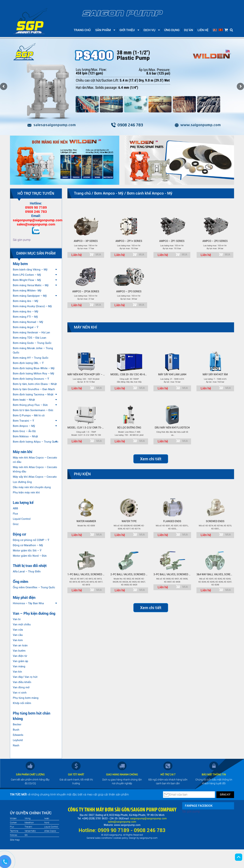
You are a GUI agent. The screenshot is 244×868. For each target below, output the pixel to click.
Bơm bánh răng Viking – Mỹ (30, 270)
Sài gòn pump (22, 240)
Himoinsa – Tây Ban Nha (28, 603)
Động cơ (19, 534)
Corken (13, 823)
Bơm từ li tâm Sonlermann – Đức (33, 410)
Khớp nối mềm (22, 703)
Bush (16, 730)
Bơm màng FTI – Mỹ (25, 317)
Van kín (17, 672)
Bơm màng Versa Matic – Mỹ (31, 285)
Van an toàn (20, 645)
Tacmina (14, 831)
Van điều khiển (22, 682)
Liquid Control (22, 519)
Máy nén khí (23, 452)
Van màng (19, 666)
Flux (15, 514)
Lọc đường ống (22, 482)
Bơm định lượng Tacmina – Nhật (33, 394)
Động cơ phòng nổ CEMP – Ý (31, 540)
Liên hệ (203, 30)
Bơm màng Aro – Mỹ (26, 301)
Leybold (18, 740)
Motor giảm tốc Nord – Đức (30, 556)
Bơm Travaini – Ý (23, 421)
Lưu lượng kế (23, 503)
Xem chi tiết (151, 459)
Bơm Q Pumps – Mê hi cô (29, 415)
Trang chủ (82, 30)
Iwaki (47, 818)
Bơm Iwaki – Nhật (24, 400)
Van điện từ (20, 656)
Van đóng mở (21, 687)
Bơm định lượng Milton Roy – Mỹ (34, 374)
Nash (16, 745)
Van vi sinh (20, 693)
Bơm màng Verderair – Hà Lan (31, 332)
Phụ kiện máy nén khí (26, 492)
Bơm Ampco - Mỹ (109, 193)
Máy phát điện (24, 598)
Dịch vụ (149, 30)
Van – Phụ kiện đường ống (34, 613)
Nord (47, 823)
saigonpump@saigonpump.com (38, 220)
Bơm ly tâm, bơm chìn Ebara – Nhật (35, 384)
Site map (15, 840)
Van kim (18, 640)
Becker (17, 724)
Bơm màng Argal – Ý (26, 327)
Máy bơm (20, 264)
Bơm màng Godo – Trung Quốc (32, 343)
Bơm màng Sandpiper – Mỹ (30, 296)
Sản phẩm (103, 30)
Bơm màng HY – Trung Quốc (31, 358)
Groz (16, 524)
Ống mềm (21, 582)
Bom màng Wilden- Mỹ (27, 291)
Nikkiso (14, 835)
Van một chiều (22, 624)
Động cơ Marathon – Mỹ (28, 545)
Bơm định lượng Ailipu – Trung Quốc (36, 442)
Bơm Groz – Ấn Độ (24, 431)
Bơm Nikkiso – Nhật (25, 436)
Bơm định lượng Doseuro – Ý (31, 379)
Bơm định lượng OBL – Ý (28, 363)
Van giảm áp (21, 661)
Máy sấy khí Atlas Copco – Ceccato (35, 477)
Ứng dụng (172, 30)
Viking (28, 818)
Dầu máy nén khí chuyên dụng (32, 487)
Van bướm (19, 651)
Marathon (29, 823)
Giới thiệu (127, 30)
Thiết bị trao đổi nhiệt (30, 566)
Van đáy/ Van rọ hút (25, 677)
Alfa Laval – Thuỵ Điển (27, 571)
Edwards (18, 735)
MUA (98, 255)
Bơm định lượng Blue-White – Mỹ (34, 368)
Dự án (189, 30)
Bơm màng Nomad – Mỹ (28, 322)
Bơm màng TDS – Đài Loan (30, 338)
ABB (15, 508)
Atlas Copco (50, 831)
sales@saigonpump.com (36, 224)
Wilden (13, 818)
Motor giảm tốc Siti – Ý (27, 551)
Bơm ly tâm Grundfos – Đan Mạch (34, 389)
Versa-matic (30, 831)
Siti (26, 835)
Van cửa (18, 630)
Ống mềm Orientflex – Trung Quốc (34, 587)
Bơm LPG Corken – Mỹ (27, 275)
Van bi (17, 619)
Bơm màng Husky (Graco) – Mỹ (32, 306)
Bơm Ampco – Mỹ (24, 426)
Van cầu (18, 635)
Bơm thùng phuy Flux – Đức (30, 405)
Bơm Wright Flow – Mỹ (27, 280)
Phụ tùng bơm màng (26, 698)
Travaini (28, 827)
